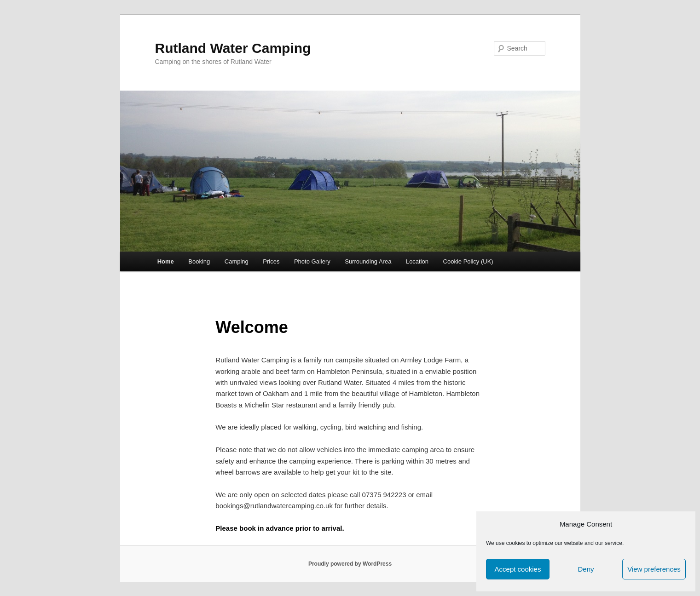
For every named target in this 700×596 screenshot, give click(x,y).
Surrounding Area (368, 261)
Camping (237, 261)
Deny (586, 569)
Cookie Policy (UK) (468, 261)
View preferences (654, 569)
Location (417, 261)
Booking (199, 261)
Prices (271, 261)
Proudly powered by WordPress (350, 564)
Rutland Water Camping (233, 48)
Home (166, 261)
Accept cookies (518, 569)
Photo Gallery (312, 261)
